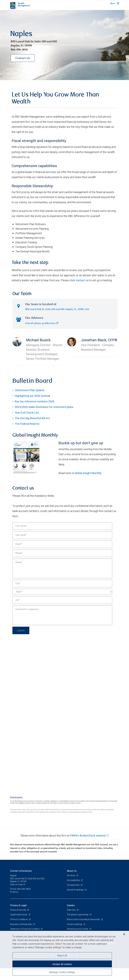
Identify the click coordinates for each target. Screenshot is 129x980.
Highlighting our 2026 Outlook (32, 396)
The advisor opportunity (78, 915)
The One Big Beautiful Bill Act (32, 418)
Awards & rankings (76, 890)
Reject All (62, 956)
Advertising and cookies (78, 929)
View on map (16, 884)
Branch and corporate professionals (84, 919)
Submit (21, 630)
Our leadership (74, 880)
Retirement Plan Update (29, 390)
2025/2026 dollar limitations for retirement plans (44, 407)
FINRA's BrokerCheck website (88, 836)
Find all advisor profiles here (42, 324)
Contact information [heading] (21, 871)
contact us (82, 280)
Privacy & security (18, 910)
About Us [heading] (72, 871)
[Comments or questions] (62, 615)
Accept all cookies (62, 964)
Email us (14, 892)
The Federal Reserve (27, 424)
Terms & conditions (19, 919)
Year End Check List (27, 413)
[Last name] (62, 535)
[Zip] (62, 600)
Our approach (73, 885)
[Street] (62, 568)
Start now (71, 910)
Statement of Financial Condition (25, 929)
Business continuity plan (21, 924)
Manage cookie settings (62, 972)
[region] (64, 955)
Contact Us (23, 58)
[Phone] (62, 553)
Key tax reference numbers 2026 (34, 401)
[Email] (62, 544)
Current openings (75, 924)
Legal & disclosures (19, 915)
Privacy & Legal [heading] (18, 905)
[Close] (124, 934)
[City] (62, 584)
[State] (62, 592)
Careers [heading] (71, 905)
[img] (64, 45)
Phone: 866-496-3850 (20, 889)
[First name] (62, 526)
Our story (71, 875)
